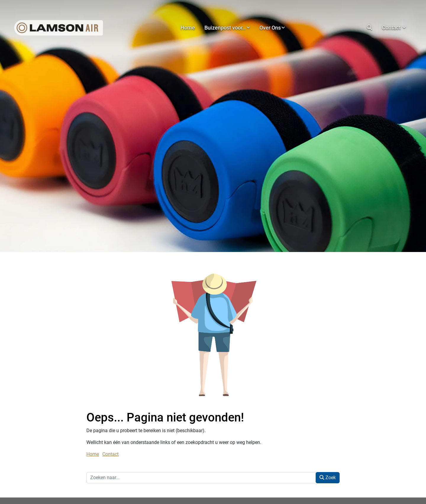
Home (93, 454)
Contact (110, 454)
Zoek (328, 478)
